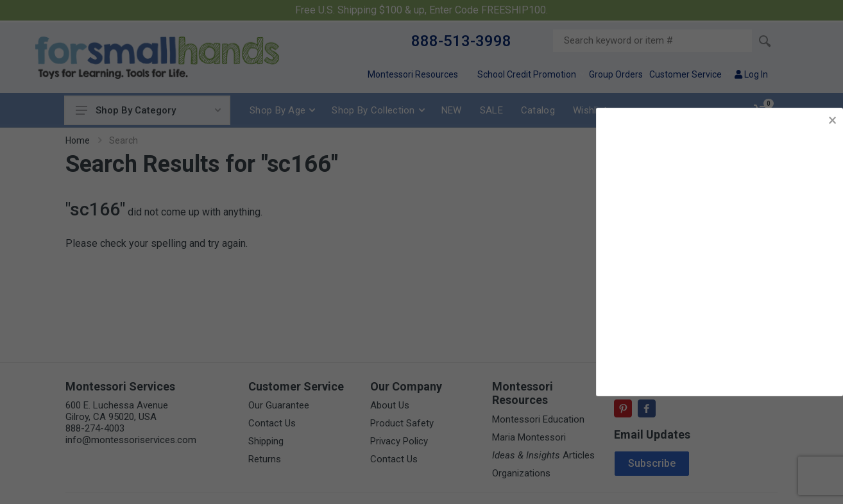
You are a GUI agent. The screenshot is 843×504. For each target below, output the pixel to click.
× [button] (832, 120)
